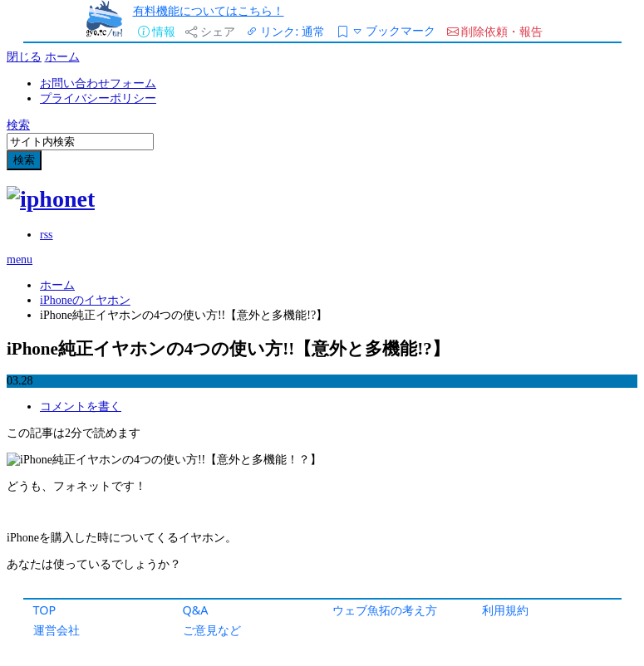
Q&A (196, 610)
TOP (45, 610)
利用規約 (505, 610)
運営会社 (57, 630)
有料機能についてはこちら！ (209, 10)
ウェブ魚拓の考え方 (385, 610)
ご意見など (212, 630)
